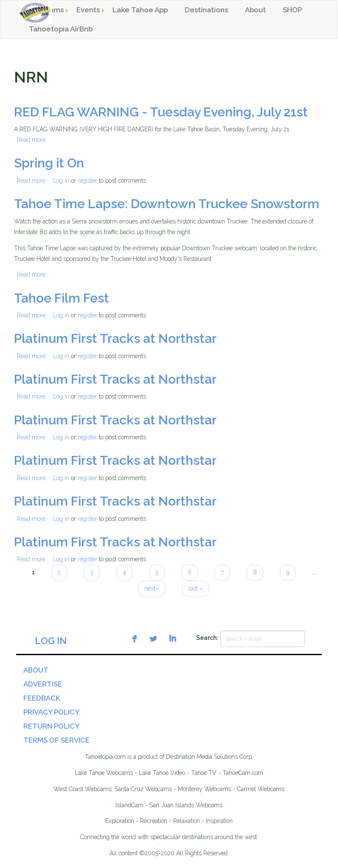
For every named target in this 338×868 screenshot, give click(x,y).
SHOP (292, 10)
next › (152, 588)
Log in (61, 181)
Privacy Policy (51, 712)
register (87, 181)
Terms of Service (56, 740)
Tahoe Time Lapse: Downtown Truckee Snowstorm (167, 204)
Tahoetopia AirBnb (61, 29)
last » (196, 588)
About (255, 10)
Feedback (42, 698)
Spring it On (49, 163)
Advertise (43, 684)
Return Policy (51, 726)
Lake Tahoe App (140, 10)
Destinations (206, 10)
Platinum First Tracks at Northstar (115, 338)
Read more (31, 140)
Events (88, 10)
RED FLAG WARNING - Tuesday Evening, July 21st (161, 112)
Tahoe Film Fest (62, 298)
